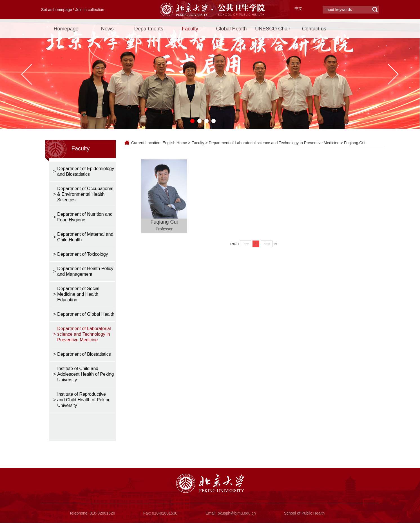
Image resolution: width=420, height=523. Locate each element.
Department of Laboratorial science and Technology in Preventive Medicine (274, 143)
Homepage (66, 29)
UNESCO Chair (273, 29)
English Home (175, 143)
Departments (149, 29)
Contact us (314, 29)
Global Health (231, 29)
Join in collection (90, 10)
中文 (298, 8)
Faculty (190, 29)
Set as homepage (57, 10)
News (107, 29)
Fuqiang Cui (355, 143)
